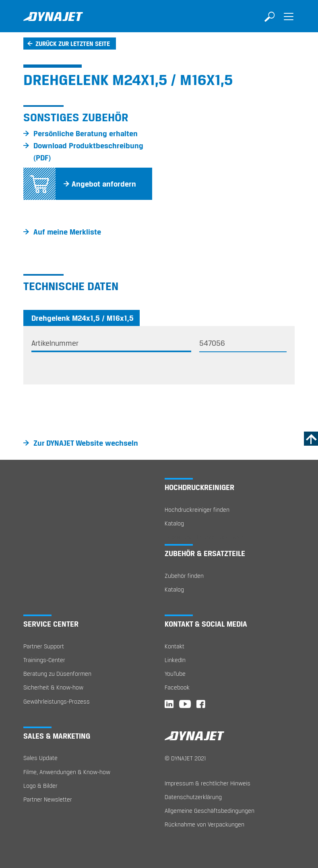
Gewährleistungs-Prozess (57, 701)
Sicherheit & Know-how (53, 687)
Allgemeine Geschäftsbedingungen (210, 811)
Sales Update (40, 758)
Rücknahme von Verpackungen (204, 824)
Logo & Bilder (40, 786)
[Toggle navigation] (289, 22)
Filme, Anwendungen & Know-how (67, 772)
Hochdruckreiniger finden (197, 510)
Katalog (174, 523)
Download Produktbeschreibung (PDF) (88, 152)
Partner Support (44, 646)
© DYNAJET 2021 (185, 758)
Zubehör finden (184, 576)
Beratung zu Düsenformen (57, 674)
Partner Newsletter (48, 799)
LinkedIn (175, 660)
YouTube (175, 674)
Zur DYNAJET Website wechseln (86, 443)
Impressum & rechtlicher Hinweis (208, 783)
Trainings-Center (44, 660)
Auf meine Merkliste (67, 232)
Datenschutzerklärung (193, 797)
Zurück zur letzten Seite (73, 44)
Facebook (177, 687)
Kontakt (174, 646)
